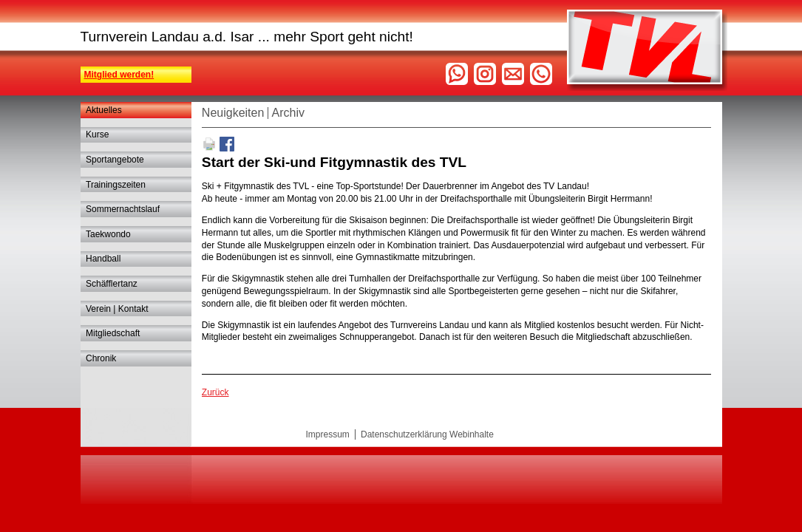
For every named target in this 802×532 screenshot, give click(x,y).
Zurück (215, 392)
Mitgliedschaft (113, 333)
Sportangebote (115, 160)
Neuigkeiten (233, 113)
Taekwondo (108, 234)
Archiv (288, 113)
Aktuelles (104, 110)
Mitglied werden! (119, 75)
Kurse (97, 134)
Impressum (328, 434)
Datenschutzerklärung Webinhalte (427, 434)
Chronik (101, 358)
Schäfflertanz (112, 284)
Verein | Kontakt (117, 309)
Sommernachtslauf (123, 209)
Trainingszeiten (116, 185)
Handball (103, 259)
